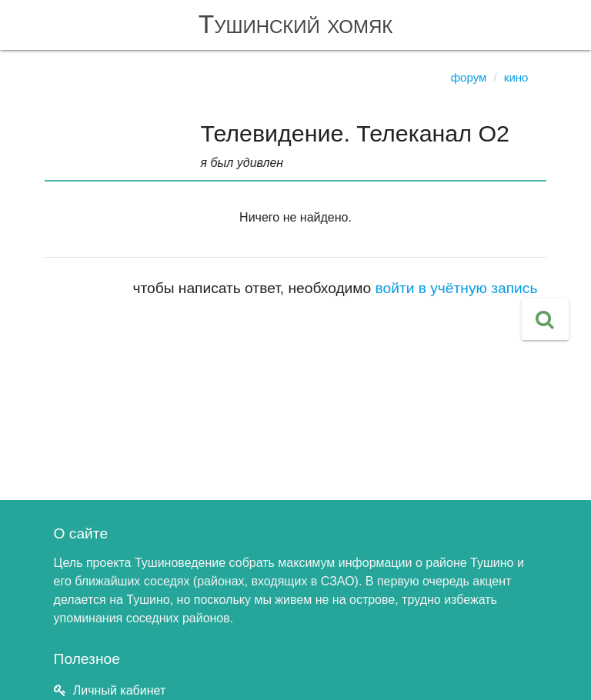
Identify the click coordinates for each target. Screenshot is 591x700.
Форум (469, 77)
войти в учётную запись (457, 288)
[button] (545, 319)
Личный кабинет (119, 690)
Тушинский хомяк (296, 24)
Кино (516, 77)
